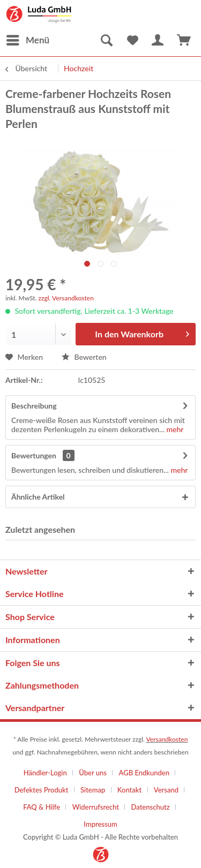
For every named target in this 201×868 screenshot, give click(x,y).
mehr (174, 429)
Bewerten (84, 357)
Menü (28, 39)
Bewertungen (34, 455)
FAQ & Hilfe (42, 807)
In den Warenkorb (142, 332)
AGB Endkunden (144, 773)
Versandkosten (167, 739)
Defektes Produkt (42, 790)
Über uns (93, 773)
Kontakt (129, 790)
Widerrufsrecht (96, 807)
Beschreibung (34, 406)
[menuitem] (27, 40)
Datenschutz (151, 807)
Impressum (100, 824)
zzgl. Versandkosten (66, 298)
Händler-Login (45, 773)
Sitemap (93, 790)
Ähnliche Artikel (38, 497)
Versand (166, 790)
